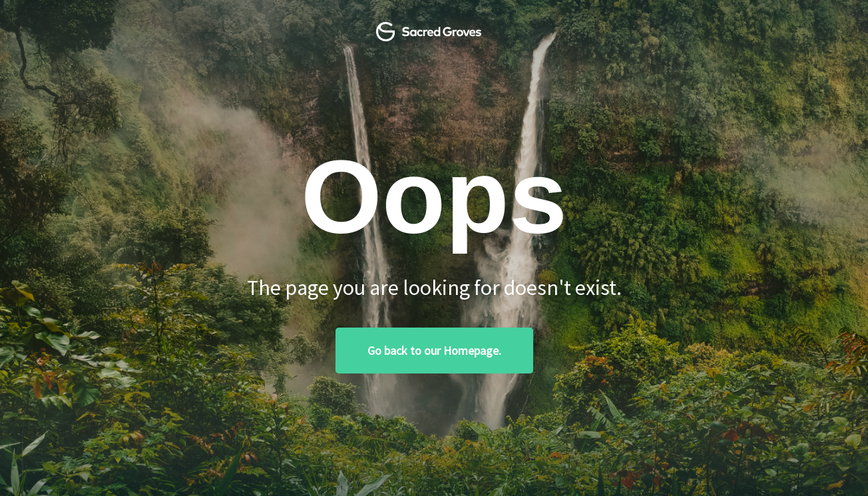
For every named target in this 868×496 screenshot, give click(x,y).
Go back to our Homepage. (434, 351)
